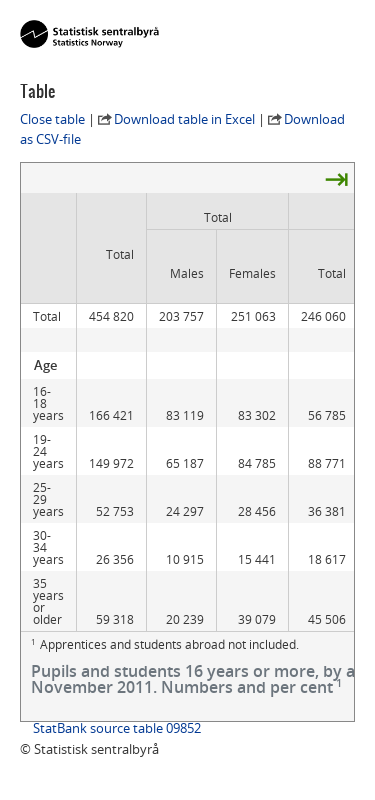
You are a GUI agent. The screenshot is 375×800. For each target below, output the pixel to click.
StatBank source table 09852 (117, 728)
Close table (52, 119)
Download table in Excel (184, 119)
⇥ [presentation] (336, 178)
